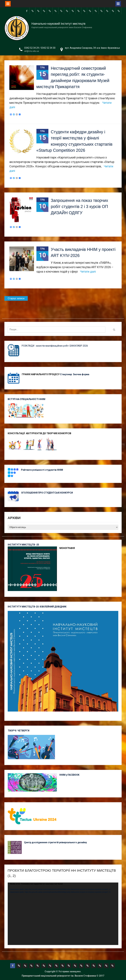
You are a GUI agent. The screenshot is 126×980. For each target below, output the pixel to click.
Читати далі (88, 272)
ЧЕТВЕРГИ (23, 731)
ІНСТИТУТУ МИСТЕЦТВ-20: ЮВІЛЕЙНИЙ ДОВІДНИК (37, 607)
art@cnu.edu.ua (32, 51)
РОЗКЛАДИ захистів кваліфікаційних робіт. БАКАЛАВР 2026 (55, 346)
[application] (63, 914)
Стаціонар (66, 374)
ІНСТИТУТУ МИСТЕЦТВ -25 (23, 545)
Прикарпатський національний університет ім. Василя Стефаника (59, 976)
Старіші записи (16, 298)
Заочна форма (81, 374)
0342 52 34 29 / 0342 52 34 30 (40, 48)
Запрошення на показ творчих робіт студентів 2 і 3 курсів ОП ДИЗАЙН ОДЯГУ (79, 207)
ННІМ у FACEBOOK (69, 775)
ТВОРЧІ (13, 731)
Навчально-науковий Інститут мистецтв (58, 24)
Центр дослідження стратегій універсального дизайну (55, 842)
